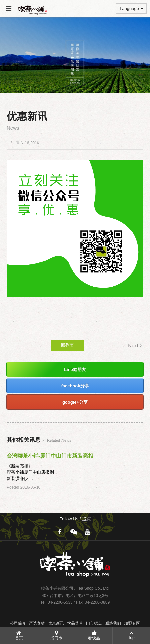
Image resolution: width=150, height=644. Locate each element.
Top (131, 635)
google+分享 (75, 402)
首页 (19, 635)
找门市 (56, 635)
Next (135, 346)
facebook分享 (75, 386)
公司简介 (18, 623)
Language (131, 8)
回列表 (68, 345)
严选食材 (37, 623)
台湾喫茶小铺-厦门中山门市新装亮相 (50, 456)
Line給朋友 (75, 369)
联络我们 (113, 623)
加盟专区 (132, 623)
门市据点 (94, 623)
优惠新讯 (56, 623)
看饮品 (94, 635)
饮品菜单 (75, 623)
